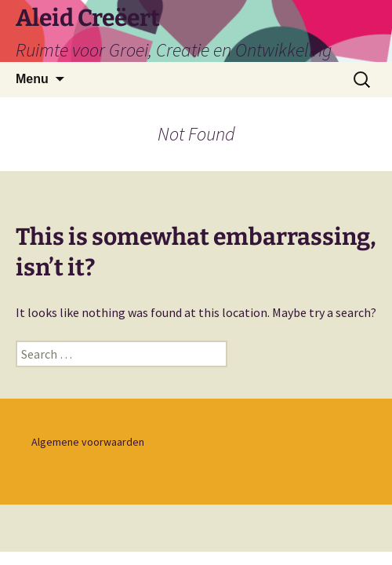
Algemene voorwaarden (88, 442)
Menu (32, 79)
